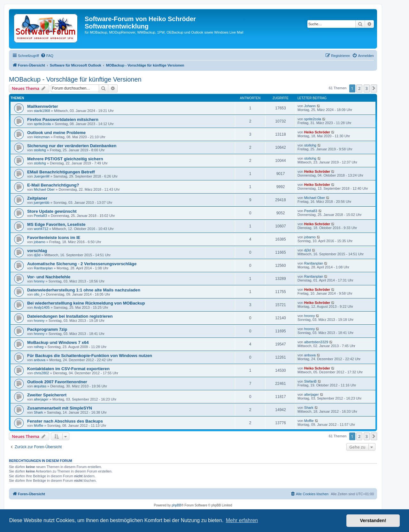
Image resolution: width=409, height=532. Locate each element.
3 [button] (367, 88)
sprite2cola (42, 124)
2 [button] (359, 88)
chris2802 (42, 373)
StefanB (310, 381)
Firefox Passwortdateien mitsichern (63, 119)
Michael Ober (44, 189)
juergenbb (42, 202)
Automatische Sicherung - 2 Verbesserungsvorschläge (82, 264)
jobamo (40, 242)
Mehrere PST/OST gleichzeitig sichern (65, 159)
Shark (39, 412)
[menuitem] (47, 56)
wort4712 (41, 229)
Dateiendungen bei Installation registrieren (70, 316)
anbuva (40, 360)
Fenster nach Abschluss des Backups (65, 421)
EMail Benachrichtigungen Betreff (61, 172)
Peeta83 (40, 216)
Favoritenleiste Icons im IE (54, 238)
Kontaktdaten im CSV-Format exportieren (68, 369)
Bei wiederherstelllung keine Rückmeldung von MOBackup (86, 303)
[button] (374, 88)
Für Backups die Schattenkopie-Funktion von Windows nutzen (90, 356)
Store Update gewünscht (52, 211)
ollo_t (38, 294)
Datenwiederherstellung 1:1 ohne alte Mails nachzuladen (84, 290)
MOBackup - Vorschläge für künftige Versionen (75, 79)
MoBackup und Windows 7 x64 (58, 342)
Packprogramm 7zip (47, 329)
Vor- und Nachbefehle (49, 277)
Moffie (39, 425)
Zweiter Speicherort (47, 395)
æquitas (40, 386)
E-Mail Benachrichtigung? (53, 185)
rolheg (39, 347)
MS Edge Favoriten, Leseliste (56, 224)
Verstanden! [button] (373, 520)
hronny (39, 281)
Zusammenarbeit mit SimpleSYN (60, 408)
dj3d (37, 255)
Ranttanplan (43, 268)
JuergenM (42, 176)
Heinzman (42, 137)
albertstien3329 (316, 342)
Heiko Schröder (317, 132)
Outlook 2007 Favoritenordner (57, 382)
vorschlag (37, 251)
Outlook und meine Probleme (56, 133)
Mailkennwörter (43, 106)
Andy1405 (42, 307)
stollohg (40, 150)
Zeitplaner (37, 198)
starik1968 (42, 111)
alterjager (41, 399)
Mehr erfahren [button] (242, 520)
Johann (310, 106)
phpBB (176, 505)
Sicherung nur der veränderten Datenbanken (72, 146)
